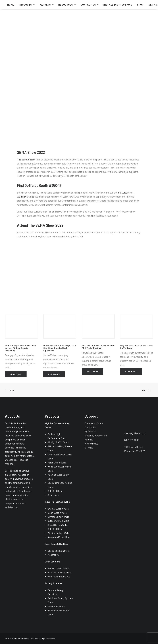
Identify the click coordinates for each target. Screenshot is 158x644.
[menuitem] (11, 5)
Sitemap (89, 448)
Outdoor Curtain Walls (58, 521)
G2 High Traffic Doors (58, 442)
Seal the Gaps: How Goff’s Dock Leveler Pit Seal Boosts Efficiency (20, 348)
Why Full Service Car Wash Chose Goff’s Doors (136, 347)
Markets (47, 5)
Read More (16, 374)
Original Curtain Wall (124, 193)
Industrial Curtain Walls (57, 502)
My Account (90, 431)
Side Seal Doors (55, 491)
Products (27, 5)
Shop (140, 5)
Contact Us (90, 5)
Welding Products (56, 606)
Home (11, 5)
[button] (21, 326)
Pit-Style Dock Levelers (59, 572)
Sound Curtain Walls (57, 525)
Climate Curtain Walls (58, 517)
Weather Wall (54, 555)
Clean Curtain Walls (57, 513)
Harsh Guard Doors (57, 463)
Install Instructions (118, 5)
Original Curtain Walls (58, 509)
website (63, 236)
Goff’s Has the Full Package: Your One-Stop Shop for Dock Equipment (60, 348)
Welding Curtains (25, 197)
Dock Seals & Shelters (59, 551)
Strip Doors (53, 495)
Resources (67, 5)
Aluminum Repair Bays (59, 537)
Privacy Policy (91, 444)
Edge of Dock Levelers (59, 568)
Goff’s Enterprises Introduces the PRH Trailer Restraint (98, 347)
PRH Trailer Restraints (59, 577)
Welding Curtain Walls (58, 533)
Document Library (94, 423)
